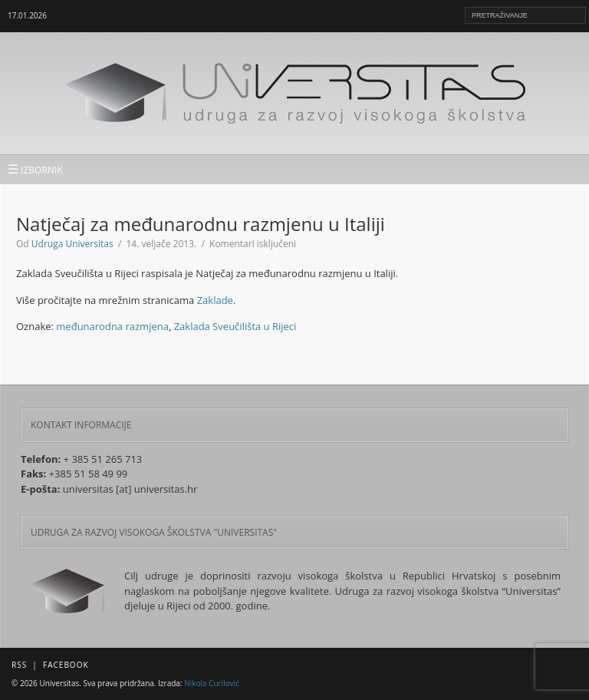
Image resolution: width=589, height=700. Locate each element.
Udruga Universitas (72, 244)
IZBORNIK (35, 169)
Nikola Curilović (212, 683)
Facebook (66, 665)
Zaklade (215, 300)
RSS (19, 665)
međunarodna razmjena (112, 326)
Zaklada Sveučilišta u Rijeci (235, 326)
